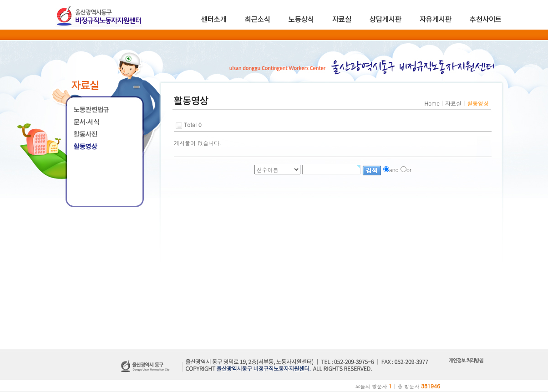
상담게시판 (386, 19)
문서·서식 (86, 122)
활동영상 (86, 147)
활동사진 (86, 134)
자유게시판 (436, 19)
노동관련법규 (91, 110)
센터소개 (214, 19)
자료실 (342, 19)
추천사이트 (486, 19)
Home (432, 103)
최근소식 (258, 19)
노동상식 (301, 19)
